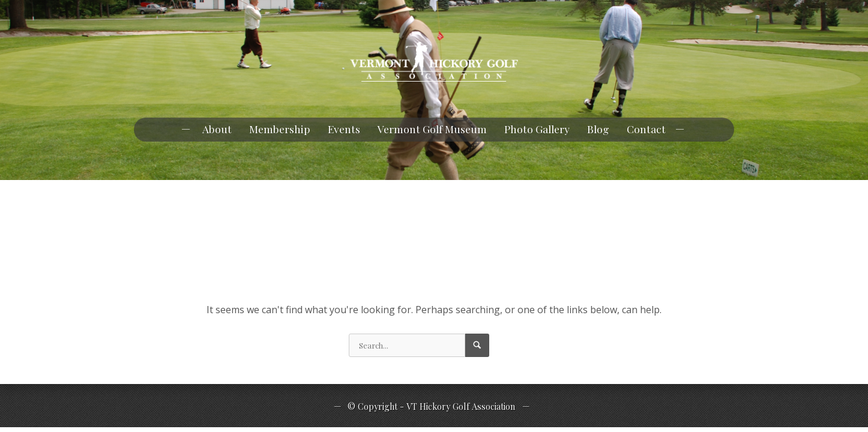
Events (344, 129)
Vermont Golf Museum (432, 129)
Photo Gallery (537, 129)
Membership (280, 129)
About (217, 129)
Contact (646, 129)
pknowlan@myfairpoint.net (81, 11)
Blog (598, 129)
